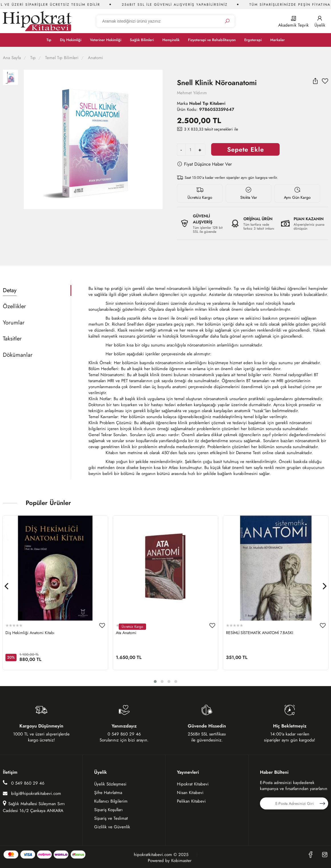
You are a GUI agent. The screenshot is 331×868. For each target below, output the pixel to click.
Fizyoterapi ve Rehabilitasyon (212, 40)
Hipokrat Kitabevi (193, 784)
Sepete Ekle (246, 149)
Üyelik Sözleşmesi (110, 784)
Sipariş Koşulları (108, 810)
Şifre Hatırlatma (108, 793)
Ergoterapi (253, 40)
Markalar (277, 40)
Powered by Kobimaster (170, 861)
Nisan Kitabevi (190, 793)
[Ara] (227, 21)
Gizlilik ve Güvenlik (112, 827)
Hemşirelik (171, 40)
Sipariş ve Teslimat (111, 818)
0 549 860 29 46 (24, 783)
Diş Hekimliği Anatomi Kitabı (30, 633)
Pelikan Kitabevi (191, 801)
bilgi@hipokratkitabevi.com (32, 793)
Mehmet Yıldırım (192, 93)
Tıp (49, 40)
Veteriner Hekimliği (106, 40)
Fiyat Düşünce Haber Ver (204, 164)
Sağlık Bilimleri (142, 40)
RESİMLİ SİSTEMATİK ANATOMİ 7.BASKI (260, 633)
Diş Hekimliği (71, 40)
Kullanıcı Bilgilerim (111, 801)
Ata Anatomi (126, 633)
